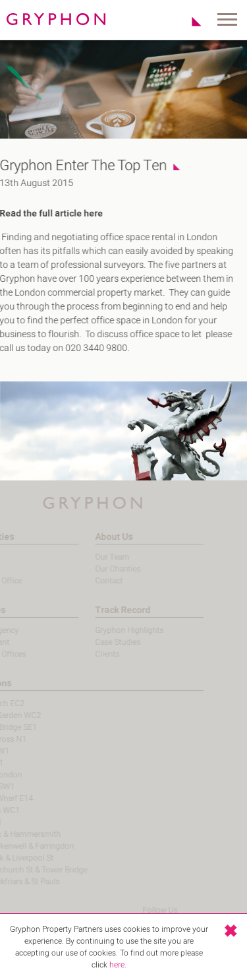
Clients (95, 654)
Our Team (99, 557)
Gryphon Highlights (117, 630)
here (117, 965)
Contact (96, 581)
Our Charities (105, 569)
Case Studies (105, 642)
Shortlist (189, 21)
